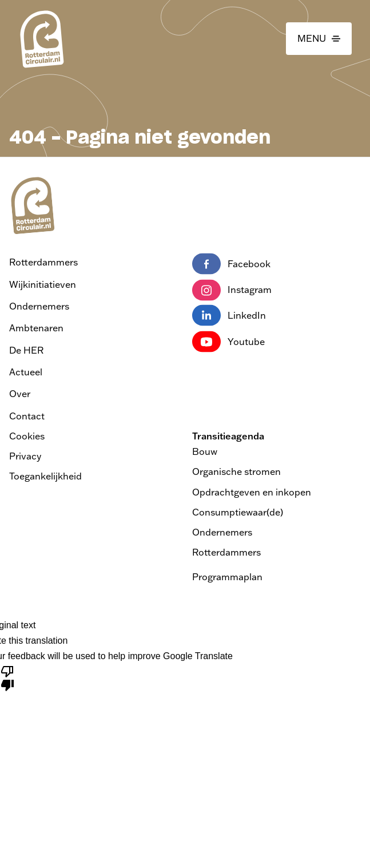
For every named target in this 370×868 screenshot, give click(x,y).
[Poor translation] (7, 677)
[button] (319, 39)
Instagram (232, 290)
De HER (26, 350)
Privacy (25, 456)
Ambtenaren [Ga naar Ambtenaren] (36, 328)
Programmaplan (227, 577)
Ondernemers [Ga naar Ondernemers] (39, 306)
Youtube (228, 342)
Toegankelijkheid (45, 476)
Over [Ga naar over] (20, 394)
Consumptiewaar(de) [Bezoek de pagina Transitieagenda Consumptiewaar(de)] (238, 512)
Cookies (27, 436)
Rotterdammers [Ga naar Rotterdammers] (43, 262)
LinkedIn (229, 316)
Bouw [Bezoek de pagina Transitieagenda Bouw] (205, 451)
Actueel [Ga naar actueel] (26, 372)
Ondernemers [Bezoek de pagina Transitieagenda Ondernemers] (222, 532)
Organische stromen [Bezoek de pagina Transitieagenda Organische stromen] (236, 471)
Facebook (231, 264)
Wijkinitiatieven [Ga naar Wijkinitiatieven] (43, 284)
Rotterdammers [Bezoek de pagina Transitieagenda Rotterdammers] (226, 552)
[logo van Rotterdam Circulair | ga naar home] (41, 39)
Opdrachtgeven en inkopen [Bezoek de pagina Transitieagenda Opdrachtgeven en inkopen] (252, 492)
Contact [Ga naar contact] (27, 416)
